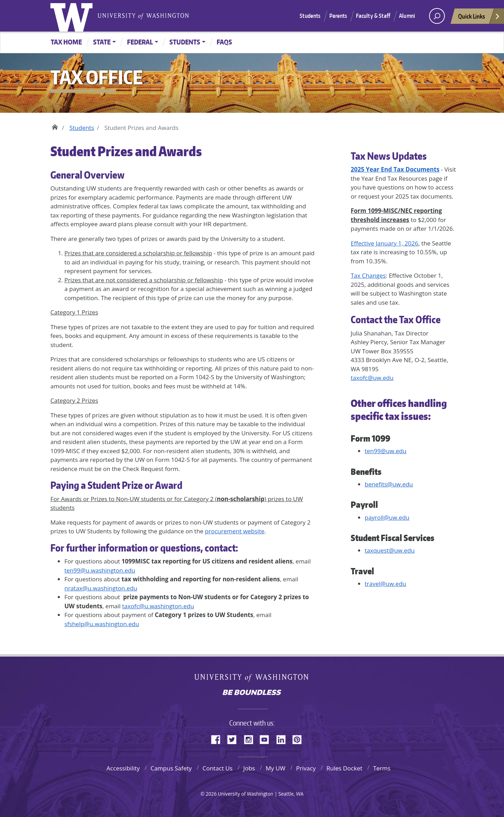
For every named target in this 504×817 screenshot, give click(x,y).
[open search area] (437, 16)
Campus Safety (171, 768)
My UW (275, 768)
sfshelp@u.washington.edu (102, 624)
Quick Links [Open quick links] (479, 18)
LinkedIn (283, 739)
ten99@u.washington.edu (100, 570)
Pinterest (300, 739)
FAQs (224, 42)
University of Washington (73, 16)
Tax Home (66, 42)
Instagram (251, 739)
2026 (211, 794)
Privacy (306, 768)
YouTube (267, 739)
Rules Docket (345, 768)
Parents (338, 16)
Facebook (218, 739)
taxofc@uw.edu (372, 378)
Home (55, 126)
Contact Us (217, 768)
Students (310, 16)
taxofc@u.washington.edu (158, 606)
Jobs (249, 768)
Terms (382, 768)
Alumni (407, 16)
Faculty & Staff (373, 16)
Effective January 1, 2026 (384, 243)
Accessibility (123, 768)
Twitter (234, 739)
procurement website (235, 531)
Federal (140, 42)
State (102, 42)
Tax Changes (368, 275)
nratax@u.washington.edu (101, 588)
